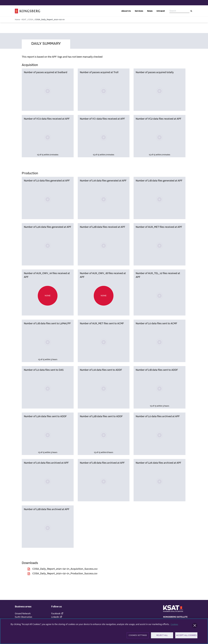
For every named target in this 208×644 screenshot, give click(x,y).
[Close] (195, 626)
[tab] (46, 43)
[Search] (191, 11)
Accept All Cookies (186, 637)
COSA (31, 20)
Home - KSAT (21, 20)
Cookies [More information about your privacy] (174, 625)
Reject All (162, 637)
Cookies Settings (138, 637)
